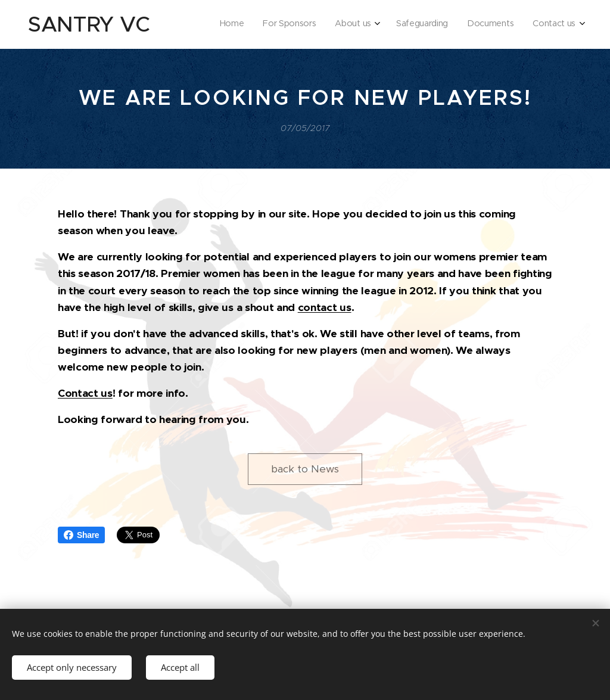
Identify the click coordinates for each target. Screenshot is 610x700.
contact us (325, 307)
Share (81, 535)
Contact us (85, 393)
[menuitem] (477, 24)
